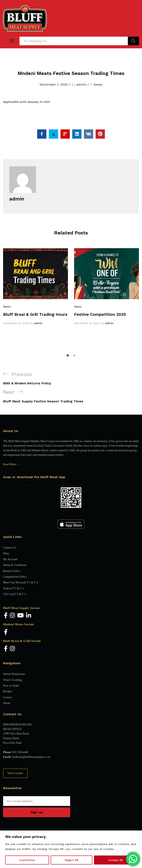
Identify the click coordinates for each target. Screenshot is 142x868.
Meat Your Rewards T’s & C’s (20, 582)
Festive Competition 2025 (100, 314)
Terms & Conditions (15, 565)
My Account (10, 559)
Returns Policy (12, 571)
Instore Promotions (14, 674)
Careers (7, 697)
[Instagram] (12, 616)
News (98, 84)
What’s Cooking (12, 680)
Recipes (8, 691)
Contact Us (10, 548)
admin (81, 84)
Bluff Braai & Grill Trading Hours (35, 314)
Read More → (11, 464)
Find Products (133, 41)
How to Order (11, 686)
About (7, 703)
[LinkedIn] (29, 616)
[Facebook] (6, 616)
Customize (27, 860)
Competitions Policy (15, 577)
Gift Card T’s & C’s (14, 594)
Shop (6, 553)
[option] (35, 287)
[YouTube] (21, 616)
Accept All (116, 860)
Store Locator (15, 773)
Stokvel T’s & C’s (13, 588)
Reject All (72, 860)
